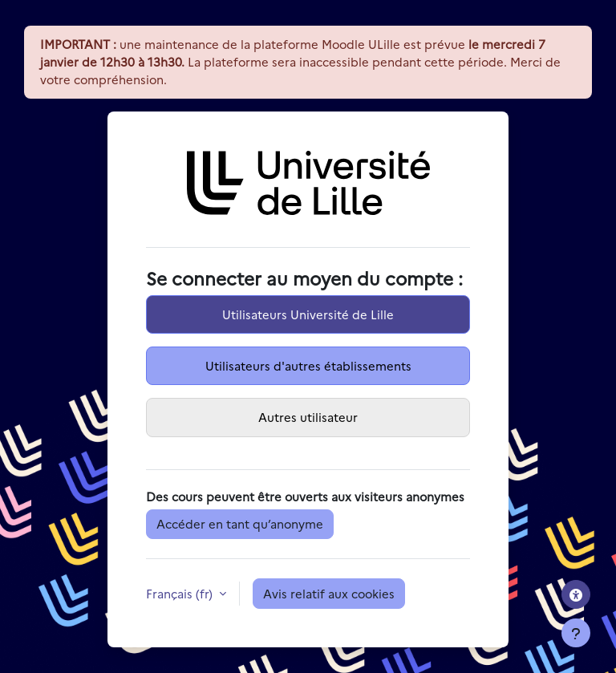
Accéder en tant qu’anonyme (240, 523)
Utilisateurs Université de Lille (308, 314)
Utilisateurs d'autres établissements (308, 365)
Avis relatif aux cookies (329, 593)
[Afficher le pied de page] (576, 633)
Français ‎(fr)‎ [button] (181, 593)
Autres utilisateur (308, 417)
